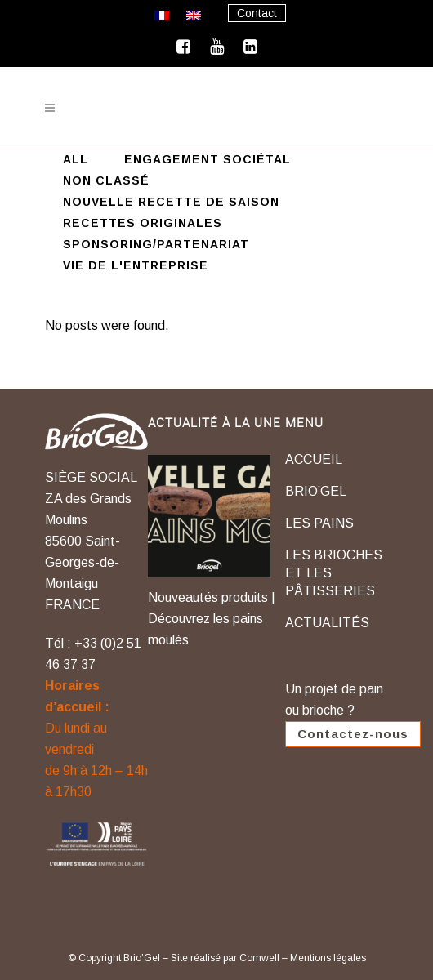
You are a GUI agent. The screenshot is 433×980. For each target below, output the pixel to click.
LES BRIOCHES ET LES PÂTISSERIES (334, 573)
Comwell (261, 958)
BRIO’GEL (316, 491)
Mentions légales (328, 958)
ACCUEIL (314, 459)
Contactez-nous (353, 734)
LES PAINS (319, 523)
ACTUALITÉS (327, 623)
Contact (257, 13)
